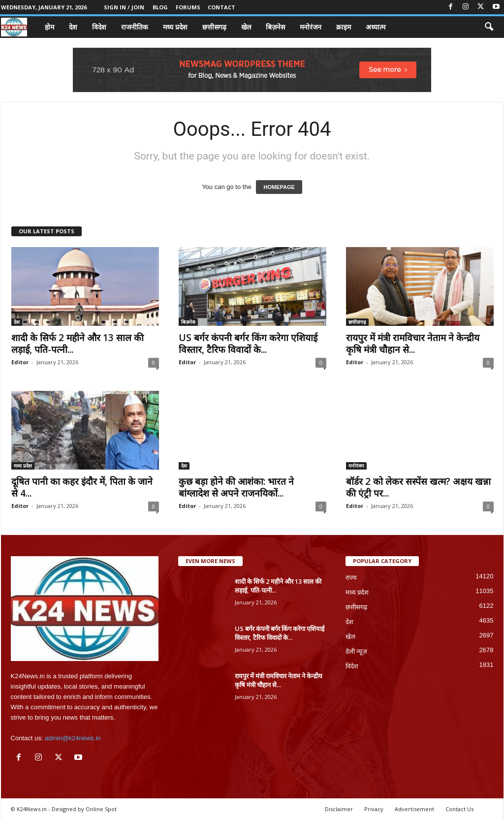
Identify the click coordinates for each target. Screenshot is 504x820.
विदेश (99, 27)
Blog (160, 7)
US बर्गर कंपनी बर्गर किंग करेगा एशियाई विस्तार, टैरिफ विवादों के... (248, 344)
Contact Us (459, 809)
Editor (20, 362)
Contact (221, 7)
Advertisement (414, 809)
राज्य (351, 578)
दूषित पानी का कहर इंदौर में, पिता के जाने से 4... (82, 487)
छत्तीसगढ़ (214, 27)
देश (73, 27)
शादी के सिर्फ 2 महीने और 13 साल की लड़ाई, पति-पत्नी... (78, 344)
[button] (489, 27)
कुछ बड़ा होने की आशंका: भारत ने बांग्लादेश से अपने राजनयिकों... (236, 487)
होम (49, 27)
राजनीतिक (135, 27)
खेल (246, 27)
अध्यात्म (376, 27)
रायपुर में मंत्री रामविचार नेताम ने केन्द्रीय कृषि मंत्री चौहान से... (413, 344)
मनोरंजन (311, 27)
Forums (188, 7)
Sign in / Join (124, 7)
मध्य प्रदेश (175, 27)
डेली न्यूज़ (357, 651)
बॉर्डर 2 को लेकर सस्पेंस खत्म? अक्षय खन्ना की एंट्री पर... (418, 487)
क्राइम (344, 27)
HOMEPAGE (279, 187)
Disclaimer (339, 809)
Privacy (374, 809)
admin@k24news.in (73, 738)
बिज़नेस (275, 27)
